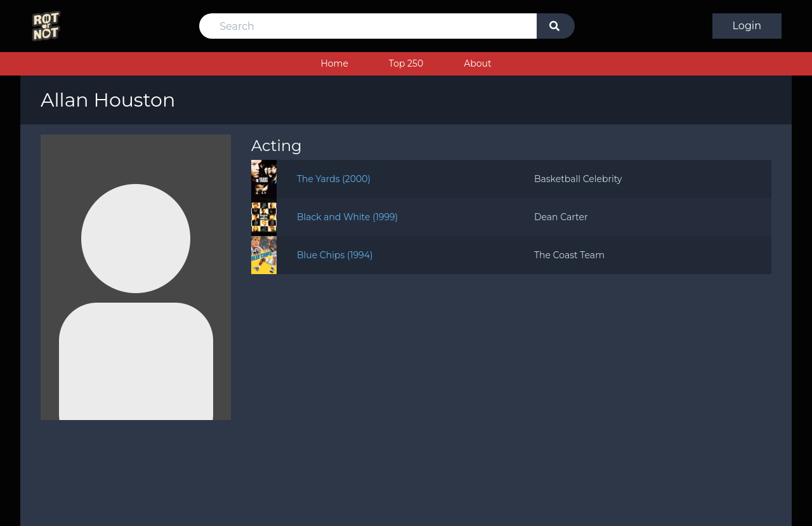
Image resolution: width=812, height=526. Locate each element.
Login (747, 26)
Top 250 (406, 63)
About (477, 63)
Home (334, 63)
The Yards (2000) (334, 179)
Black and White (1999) (347, 217)
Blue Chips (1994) (335, 255)
